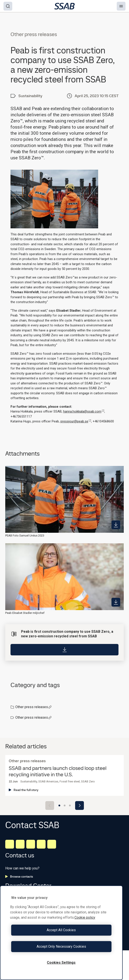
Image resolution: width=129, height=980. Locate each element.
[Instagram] (31, 844)
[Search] (8, 6)
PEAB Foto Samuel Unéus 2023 (25, 535)
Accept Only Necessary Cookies (61, 946)
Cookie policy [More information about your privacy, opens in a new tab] (85, 917)
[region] (61, 933)
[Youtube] (52, 844)
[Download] (64, 650)
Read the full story (24, 790)
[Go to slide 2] (65, 805)
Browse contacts (19, 876)
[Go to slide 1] (59, 805)
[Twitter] (41, 844)
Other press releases (34, 707)
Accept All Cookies (61, 930)
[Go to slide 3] (70, 805)
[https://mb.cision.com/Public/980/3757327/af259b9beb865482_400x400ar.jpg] (116, 525)
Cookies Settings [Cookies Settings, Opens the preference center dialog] (61, 963)
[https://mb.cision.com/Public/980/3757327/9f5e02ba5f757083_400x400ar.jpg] (116, 602)
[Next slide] (80, 805)
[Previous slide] (50, 805)
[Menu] (121, 6)
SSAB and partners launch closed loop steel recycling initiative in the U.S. (58, 771)
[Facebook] (20, 844)
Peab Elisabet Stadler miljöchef (25, 613)
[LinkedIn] (10, 844)
